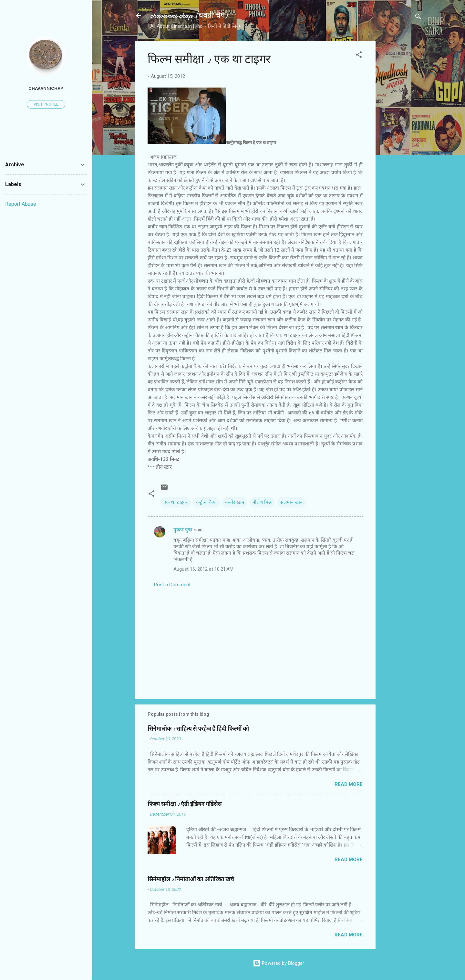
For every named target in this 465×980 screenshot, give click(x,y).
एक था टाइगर (176, 502)
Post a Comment (172, 585)
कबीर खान (235, 502)
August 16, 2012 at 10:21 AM (203, 569)
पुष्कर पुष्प (183, 530)
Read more (349, 784)
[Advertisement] (401, 138)
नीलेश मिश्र (262, 502)
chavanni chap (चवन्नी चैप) (189, 15)
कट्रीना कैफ (206, 502)
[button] (359, 56)
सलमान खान (291, 502)
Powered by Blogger (279, 963)
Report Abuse (21, 204)
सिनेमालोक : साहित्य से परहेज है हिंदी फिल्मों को (198, 729)
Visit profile (46, 104)
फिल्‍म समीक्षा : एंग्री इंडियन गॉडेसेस (185, 804)
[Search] (418, 18)
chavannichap (46, 88)
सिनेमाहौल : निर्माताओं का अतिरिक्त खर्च (191, 879)
